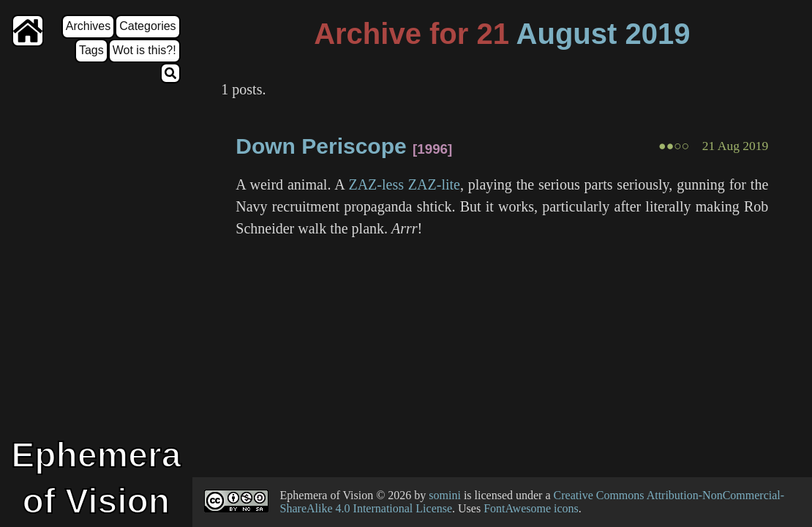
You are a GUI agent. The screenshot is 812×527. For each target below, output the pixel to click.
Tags (91, 50)
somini (445, 495)
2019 (657, 34)
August (567, 34)
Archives (88, 26)
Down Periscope (321, 146)
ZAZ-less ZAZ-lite (404, 184)
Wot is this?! (144, 50)
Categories (147, 26)
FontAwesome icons (531, 508)
